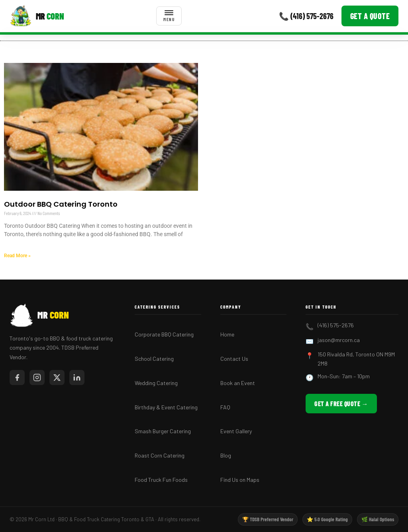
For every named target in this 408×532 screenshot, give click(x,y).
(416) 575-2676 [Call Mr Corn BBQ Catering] (336, 325)
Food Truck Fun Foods (161, 480)
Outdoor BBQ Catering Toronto (61, 204)
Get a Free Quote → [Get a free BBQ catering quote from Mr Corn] (341, 404)
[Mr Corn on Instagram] (37, 377)
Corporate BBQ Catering (164, 334)
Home (227, 334)
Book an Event (238, 383)
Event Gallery (236, 431)
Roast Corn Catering (160, 455)
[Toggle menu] (169, 16)
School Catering (154, 359)
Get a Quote (370, 16)
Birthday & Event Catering (166, 407)
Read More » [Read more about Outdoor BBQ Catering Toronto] (17, 256)
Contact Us (234, 359)
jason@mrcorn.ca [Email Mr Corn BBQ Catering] (339, 340)
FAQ (225, 407)
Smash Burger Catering (163, 431)
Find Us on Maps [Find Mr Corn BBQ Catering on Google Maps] (240, 480)
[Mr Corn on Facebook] (17, 377)
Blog (226, 455)
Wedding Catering (156, 383)
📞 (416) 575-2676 (306, 16)
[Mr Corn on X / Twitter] (57, 377)
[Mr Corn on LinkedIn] (77, 377)
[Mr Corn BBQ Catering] (37, 16)
